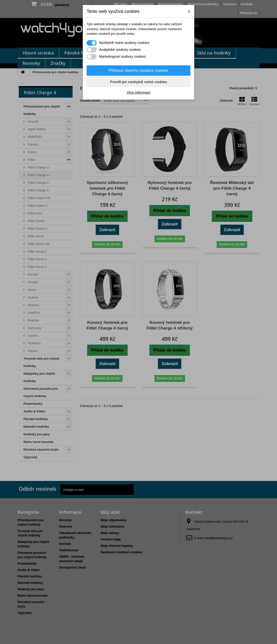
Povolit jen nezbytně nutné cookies (139, 82)
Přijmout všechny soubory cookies (138, 70)
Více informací (138, 92)
